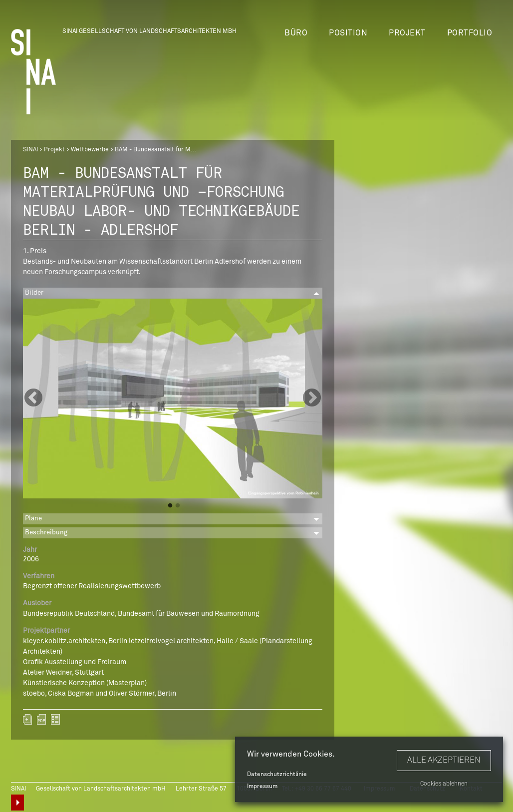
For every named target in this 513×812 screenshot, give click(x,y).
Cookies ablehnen (444, 784)
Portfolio (470, 33)
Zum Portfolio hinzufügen (27, 719)
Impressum (262, 787)
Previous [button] (33, 399)
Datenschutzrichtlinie (277, 775)
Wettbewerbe (90, 150)
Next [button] (312, 399)
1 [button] (170, 506)
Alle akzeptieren (444, 760)
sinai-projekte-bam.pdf (41, 719)
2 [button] (178, 506)
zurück (55, 719)
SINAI (30, 150)
